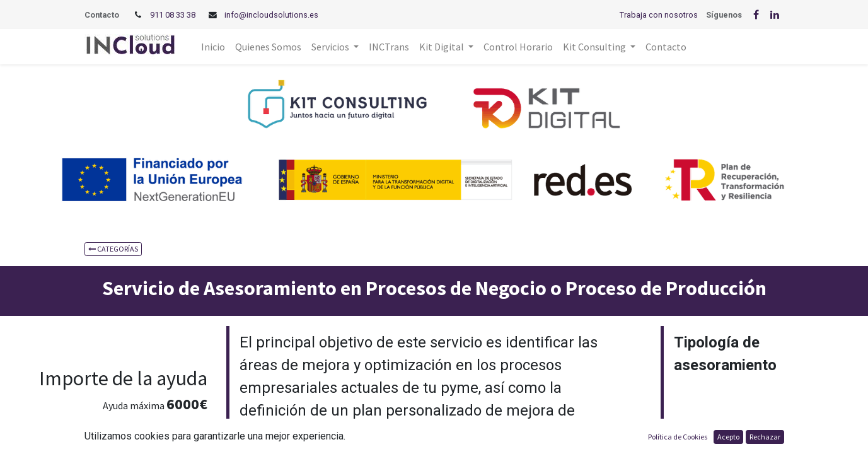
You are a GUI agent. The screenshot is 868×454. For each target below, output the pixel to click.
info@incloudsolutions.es (271, 15)
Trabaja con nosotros (659, 15)
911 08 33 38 (173, 15)
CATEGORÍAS (113, 249)
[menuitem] (213, 47)
